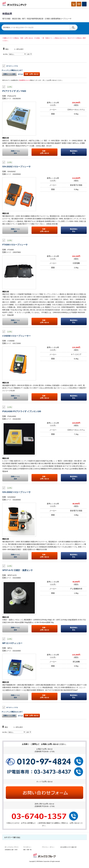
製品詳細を (74, 152)
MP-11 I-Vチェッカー (12, 643)
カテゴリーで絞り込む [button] (12, 837)
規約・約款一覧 (27, 850)
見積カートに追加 (9, 74)
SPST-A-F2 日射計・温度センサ (17, 570)
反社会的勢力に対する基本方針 (68, 847)
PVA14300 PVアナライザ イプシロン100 (22, 411)
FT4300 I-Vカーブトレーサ (15, 245)
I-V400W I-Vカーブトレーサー (17, 336)
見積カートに (15, 152)
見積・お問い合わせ (32, 74)
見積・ (44, 152)
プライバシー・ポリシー (48, 847)
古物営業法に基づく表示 (11, 850)
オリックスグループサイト (12, 847)
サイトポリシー (27, 847)
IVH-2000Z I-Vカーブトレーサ (16, 492)
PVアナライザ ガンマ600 (14, 91)
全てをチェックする (12, 66)
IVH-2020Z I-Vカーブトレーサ (16, 167)
